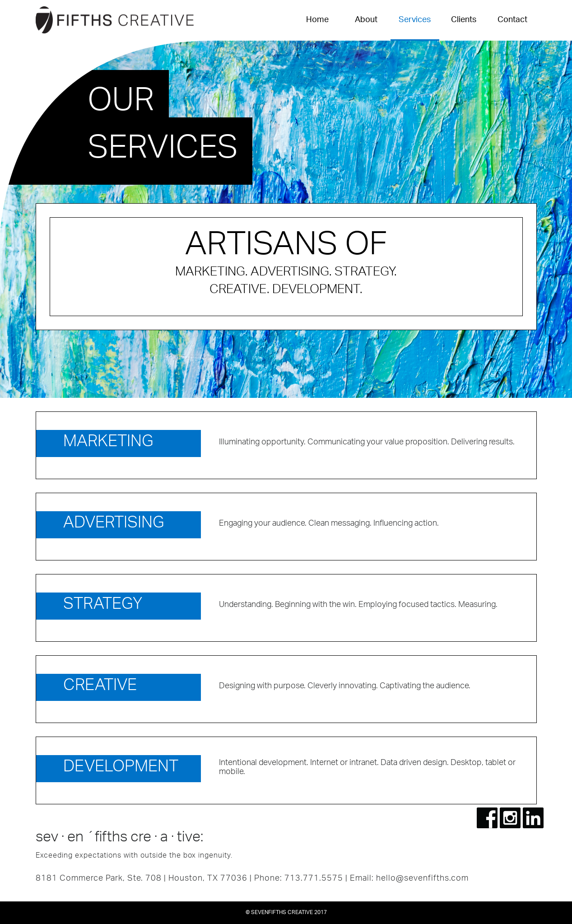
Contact (512, 20)
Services (415, 20)
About (366, 20)
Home (317, 20)
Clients (464, 20)
